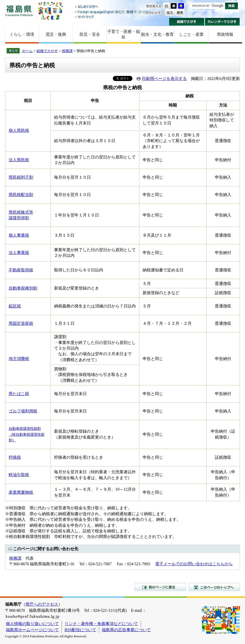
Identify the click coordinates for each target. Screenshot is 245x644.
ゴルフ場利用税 (23, 411)
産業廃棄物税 (21, 492)
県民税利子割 (21, 177)
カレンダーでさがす (222, 22)
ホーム (27, 51)
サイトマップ (113, 17)
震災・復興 (56, 34)
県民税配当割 (21, 195)
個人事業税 (19, 235)
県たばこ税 (19, 394)
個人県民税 (19, 130)
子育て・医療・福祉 (124, 34)
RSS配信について (80, 630)
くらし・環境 (22, 34)
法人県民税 (19, 160)
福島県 (19, 11)
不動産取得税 (21, 270)
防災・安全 (90, 34)
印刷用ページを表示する (164, 79)
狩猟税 (15, 457)
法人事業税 (19, 253)
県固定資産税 (21, 323)
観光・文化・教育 (157, 34)
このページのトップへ (214, 587)
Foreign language (113, 12)
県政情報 (225, 34)
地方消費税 (19, 359)
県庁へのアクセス (42, 604)
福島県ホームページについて (32, 630)
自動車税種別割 (23, 288)
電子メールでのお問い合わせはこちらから (194, 564)
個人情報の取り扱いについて (32, 624)
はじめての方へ (113, 7)
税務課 (67, 51)
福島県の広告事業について (126, 630)
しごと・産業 (191, 34)
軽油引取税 (19, 475)
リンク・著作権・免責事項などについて (101, 624)
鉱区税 (15, 306)
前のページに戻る (160, 587)
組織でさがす (187, 22)
